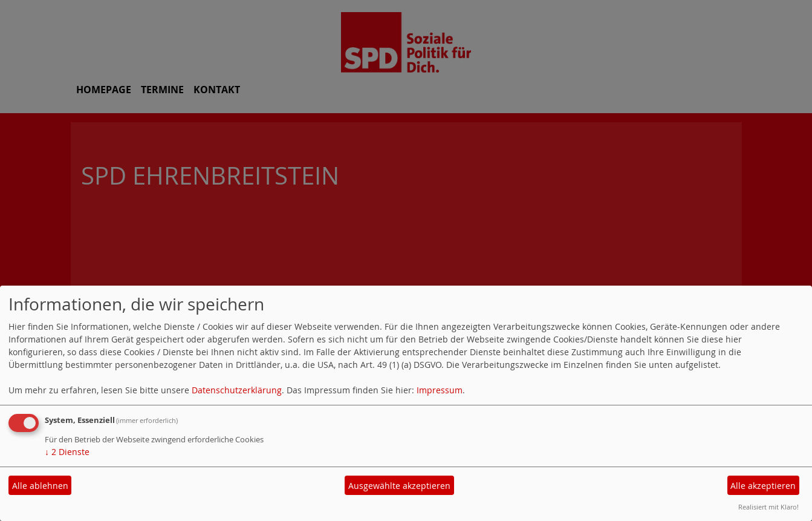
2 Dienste (67, 452)
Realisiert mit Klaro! (768, 507)
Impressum (440, 390)
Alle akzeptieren (763, 486)
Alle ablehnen (40, 486)
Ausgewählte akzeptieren (399, 486)
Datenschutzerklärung (237, 390)
